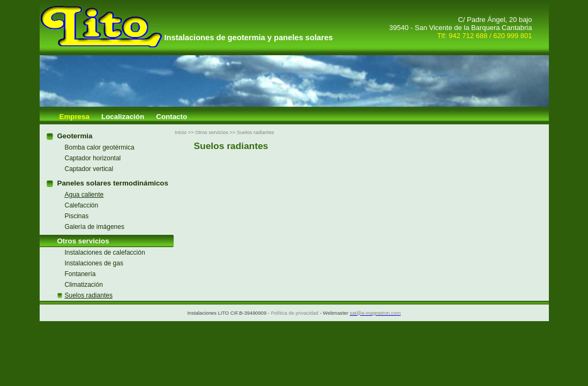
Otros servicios (83, 241)
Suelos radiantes (256, 132)
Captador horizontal (93, 158)
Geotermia (75, 136)
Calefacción (82, 205)
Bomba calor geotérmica (100, 147)
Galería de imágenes (95, 227)
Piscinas (77, 216)
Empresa (75, 117)
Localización (123, 117)
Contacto (172, 117)
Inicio (181, 132)
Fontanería (80, 274)
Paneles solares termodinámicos (113, 183)
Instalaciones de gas (94, 263)
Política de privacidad (295, 313)
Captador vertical (89, 169)
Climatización (84, 285)
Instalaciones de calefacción (105, 253)
